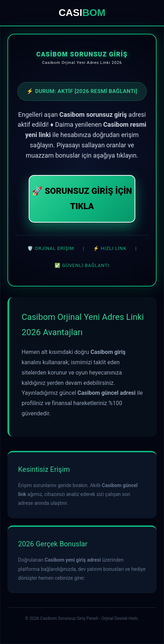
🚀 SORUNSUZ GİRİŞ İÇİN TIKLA (82, 199)
